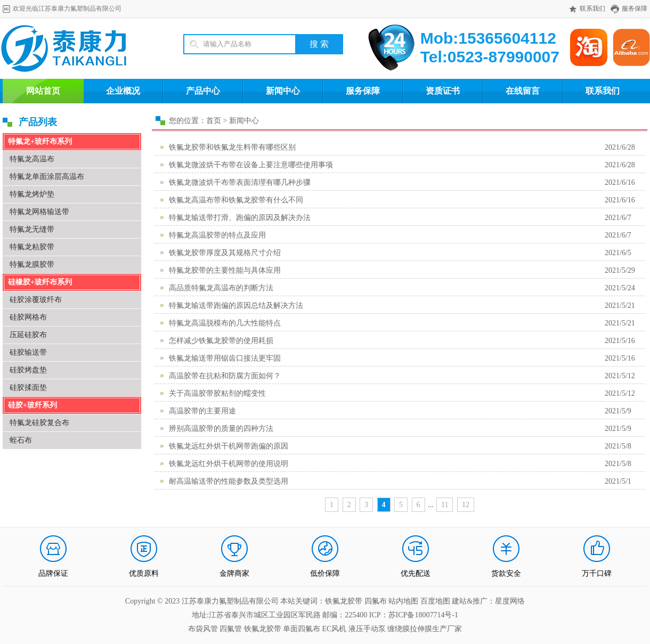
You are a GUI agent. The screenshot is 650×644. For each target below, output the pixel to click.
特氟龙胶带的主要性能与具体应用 (225, 270)
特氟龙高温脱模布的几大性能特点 (225, 323)
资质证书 (443, 91)
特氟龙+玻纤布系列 (40, 141)
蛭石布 (21, 440)
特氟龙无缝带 (32, 229)
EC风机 (335, 629)
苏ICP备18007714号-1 (423, 615)
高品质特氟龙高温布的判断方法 (221, 288)
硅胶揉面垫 (28, 388)
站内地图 (404, 601)
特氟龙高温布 (32, 159)
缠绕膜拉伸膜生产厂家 (425, 629)
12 (466, 505)
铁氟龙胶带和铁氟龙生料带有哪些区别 (232, 147)
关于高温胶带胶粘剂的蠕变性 (217, 393)
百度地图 (435, 601)
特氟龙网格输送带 (39, 212)
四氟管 (231, 629)
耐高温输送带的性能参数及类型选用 (229, 481)
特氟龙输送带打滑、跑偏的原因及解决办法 (240, 218)
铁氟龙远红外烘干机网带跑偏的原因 (229, 446)
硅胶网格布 (28, 317)
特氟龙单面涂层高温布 (47, 177)
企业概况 (123, 91)
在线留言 (523, 91)
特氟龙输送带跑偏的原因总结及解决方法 (236, 305)
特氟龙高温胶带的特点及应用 (217, 235)
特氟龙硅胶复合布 (39, 423)
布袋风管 (203, 629)
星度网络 (510, 601)
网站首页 (43, 91)
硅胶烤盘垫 (28, 370)
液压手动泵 (367, 629)
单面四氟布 (302, 629)
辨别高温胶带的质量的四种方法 (221, 429)
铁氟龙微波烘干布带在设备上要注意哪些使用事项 (251, 165)
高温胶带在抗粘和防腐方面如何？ (225, 376)
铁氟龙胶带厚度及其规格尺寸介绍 (225, 253)
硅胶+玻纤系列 (32, 405)
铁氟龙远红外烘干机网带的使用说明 (229, 464)
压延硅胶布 (28, 335)
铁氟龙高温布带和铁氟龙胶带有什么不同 (236, 200)
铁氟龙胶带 (263, 629)
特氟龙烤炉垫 (32, 194)
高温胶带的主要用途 (202, 411)
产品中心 (203, 91)
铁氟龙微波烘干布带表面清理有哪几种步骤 (240, 182)
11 (445, 505)
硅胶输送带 (28, 352)
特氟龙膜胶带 (32, 264)
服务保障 (635, 9)
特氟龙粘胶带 (32, 247)
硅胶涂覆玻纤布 (36, 300)
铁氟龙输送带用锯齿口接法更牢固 (225, 358)
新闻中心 (283, 91)
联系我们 (592, 9)
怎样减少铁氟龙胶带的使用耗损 (221, 341)
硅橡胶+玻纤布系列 (40, 282)
